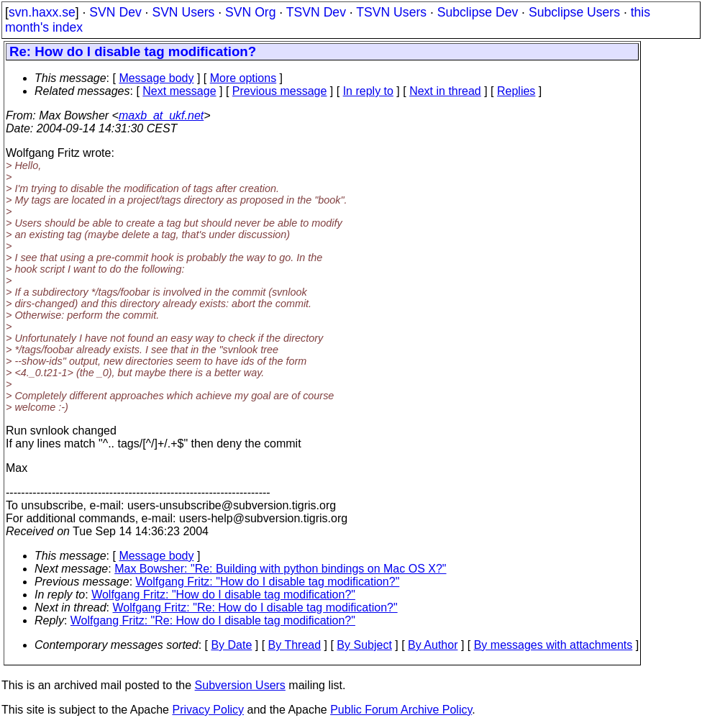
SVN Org (250, 12)
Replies (516, 91)
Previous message (280, 91)
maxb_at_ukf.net (161, 115)
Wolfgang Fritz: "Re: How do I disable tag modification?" (255, 608)
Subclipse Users (574, 12)
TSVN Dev (316, 12)
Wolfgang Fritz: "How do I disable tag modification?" (268, 582)
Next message (179, 91)
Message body (156, 78)
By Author (433, 645)
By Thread (295, 645)
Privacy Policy (208, 710)
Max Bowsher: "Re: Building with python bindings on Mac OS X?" (280, 569)
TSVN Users (391, 12)
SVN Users (183, 12)
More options (243, 78)
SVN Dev (115, 12)
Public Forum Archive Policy (401, 710)
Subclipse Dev (478, 12)
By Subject (364, 645)
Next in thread (445, 91)
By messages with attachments (553, 645)
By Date (231, 645)
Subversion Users (240, 685)
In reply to (368, 91)
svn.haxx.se (42, 12)
